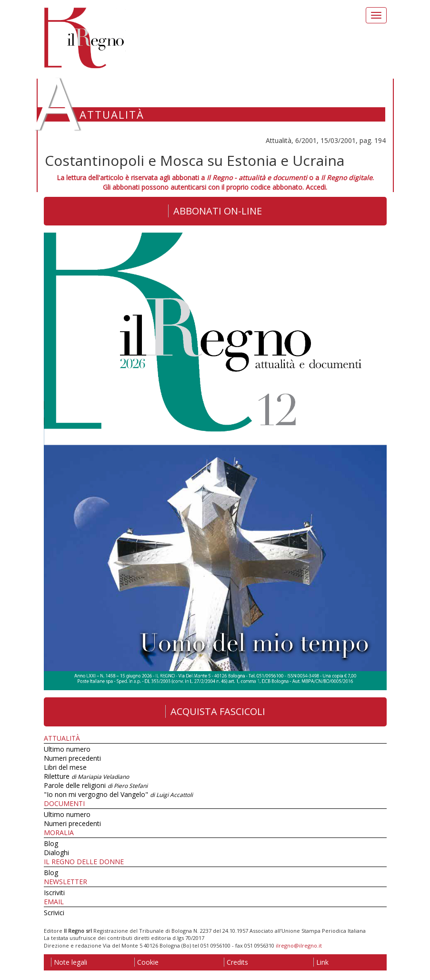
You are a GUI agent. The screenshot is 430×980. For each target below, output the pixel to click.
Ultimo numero (67, 749)
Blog (51, 843)
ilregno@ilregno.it (299, 945)
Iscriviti (54, 893)
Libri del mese (65, 767)
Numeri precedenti (72, 758)
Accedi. (316, 187)
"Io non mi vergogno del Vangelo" (118, 794)
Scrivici (54, 913)
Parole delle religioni (96, 785)
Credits (236, 962)
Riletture (86, 776)
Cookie (146, 962)
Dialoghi (56, 852)
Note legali (69, 962)
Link (321, 962)
